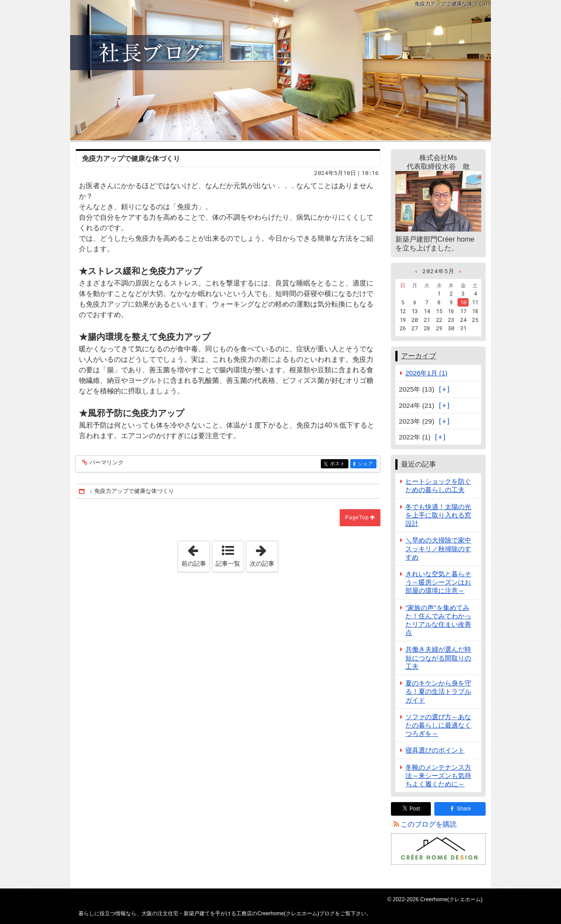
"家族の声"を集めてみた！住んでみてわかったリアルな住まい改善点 (438, 620)
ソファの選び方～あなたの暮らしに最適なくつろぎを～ (438, 725)
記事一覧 (228, 564)
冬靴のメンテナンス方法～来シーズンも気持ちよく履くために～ (438, 776)
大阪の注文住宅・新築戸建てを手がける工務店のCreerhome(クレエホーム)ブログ (280, 70)
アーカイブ (419, 356)
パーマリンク (106, 463)
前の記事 (195, 554)
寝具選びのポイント (435, 750)
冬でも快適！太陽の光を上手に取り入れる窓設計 (438, 515)
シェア (367, 464)
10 (463, 302)
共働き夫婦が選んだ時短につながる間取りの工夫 (438, 658)
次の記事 (264, 554)
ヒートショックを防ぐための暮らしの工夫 (438, 485)
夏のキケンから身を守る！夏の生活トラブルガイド (438, 691)
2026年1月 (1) (426, 373)
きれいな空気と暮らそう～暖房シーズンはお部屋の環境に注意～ (438, 582)
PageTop (357, 517)
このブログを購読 (429, 824)
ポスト (339, 464)
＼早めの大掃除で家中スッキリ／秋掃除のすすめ (438, 548)
